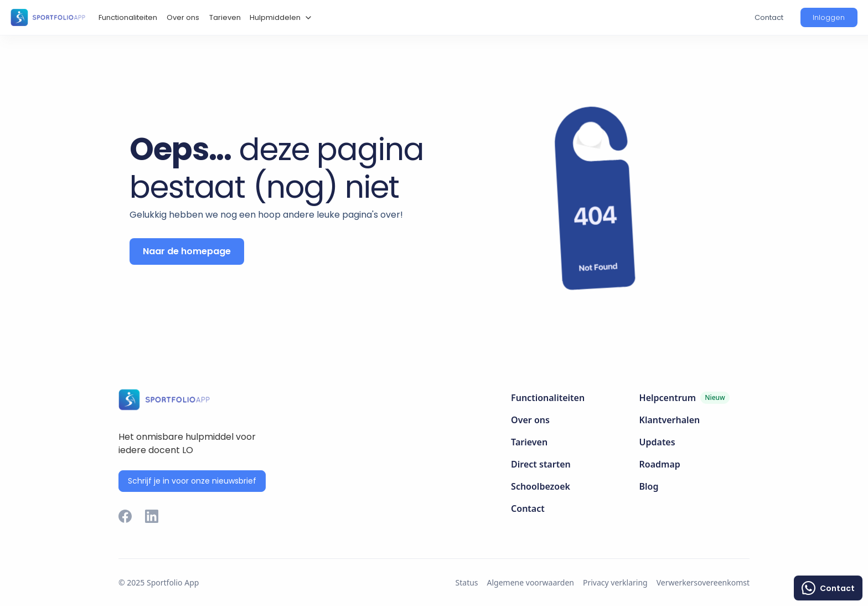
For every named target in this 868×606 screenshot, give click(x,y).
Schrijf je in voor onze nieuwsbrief (192, 481)
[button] (279, 18)
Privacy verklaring (615, 582)
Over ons (183, 17)
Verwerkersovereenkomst (703, 582)
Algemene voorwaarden (531, 582)
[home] (48, 17)
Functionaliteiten (128, 17)
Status (467, 582)
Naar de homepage (187, 251)
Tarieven (225, 17)
